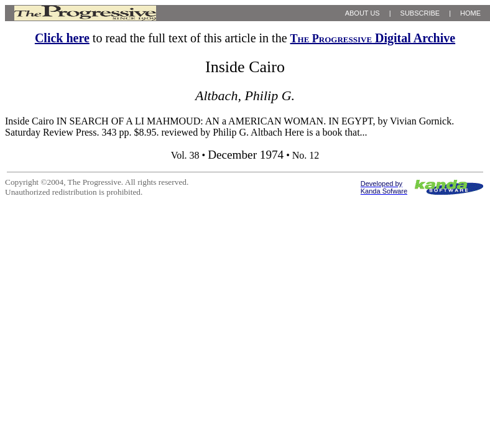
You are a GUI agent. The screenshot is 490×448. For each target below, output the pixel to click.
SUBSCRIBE (420, 13)
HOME (470, 13)
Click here (62, 38)
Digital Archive (373, 38)
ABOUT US (363, 13)
